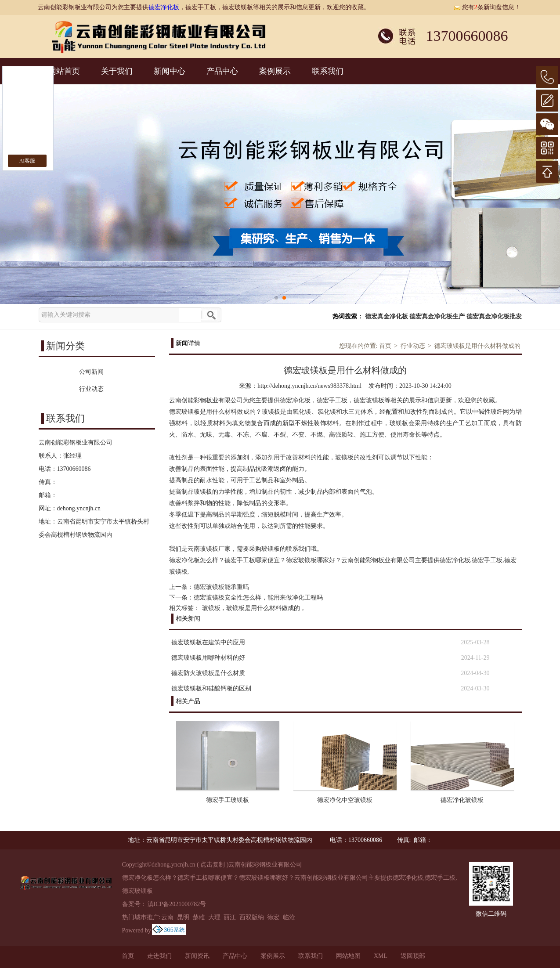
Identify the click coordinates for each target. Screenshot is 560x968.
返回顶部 (413, 956)
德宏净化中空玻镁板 (345, 800)
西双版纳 (252, 917)
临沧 (289, 917)
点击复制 (213, 865)
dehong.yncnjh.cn (79, 508)
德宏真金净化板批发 (494, 316)
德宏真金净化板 (387, 316)
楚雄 (199, 917)
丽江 (230, 917)
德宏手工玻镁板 (228, 800)
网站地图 (348, 956)
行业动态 (413, 346)
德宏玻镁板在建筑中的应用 (208, 642)
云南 (167, 917)
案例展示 (275, 71)
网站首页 (64, 71)
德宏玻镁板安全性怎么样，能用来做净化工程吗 (258, 598)
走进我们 (159, 956)
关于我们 (117, 71)
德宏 (273, 917)
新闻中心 (170, 71)
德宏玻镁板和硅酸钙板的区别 (211, 688)
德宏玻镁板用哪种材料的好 (208, 658)
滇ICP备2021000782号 (177, 904)
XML (381, 956)
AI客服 (27, 161)
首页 (385, 346)
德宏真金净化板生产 (437, 316)
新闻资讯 (197, 956)
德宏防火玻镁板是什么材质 (208, 673)
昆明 (183, 917)
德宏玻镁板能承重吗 (221, 587)
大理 (214, 917)
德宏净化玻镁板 (462, 800)
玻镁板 (211, 608)
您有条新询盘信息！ (487, 7)
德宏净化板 (164, 7)
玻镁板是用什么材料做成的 (263, 608)
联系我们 (328, 71)
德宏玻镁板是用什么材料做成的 (477, 346)
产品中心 (222, 71)
